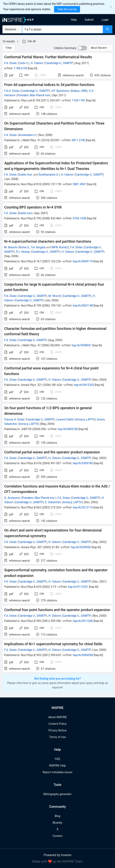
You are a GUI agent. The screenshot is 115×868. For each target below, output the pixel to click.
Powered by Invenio (57, 855)
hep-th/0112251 (78, 587)
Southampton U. (49, 175)
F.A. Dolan (10, 63)
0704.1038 (80, 218)
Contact (58, 836)
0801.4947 (80, 184)
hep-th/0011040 (83, 621)
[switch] (82, 48)
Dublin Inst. (26, 175)
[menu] (88, 20)
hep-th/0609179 (83, 261)
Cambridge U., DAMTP (59, 63)
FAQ (57, 759)
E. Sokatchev (53, 502)
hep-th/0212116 (83, 507)
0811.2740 (79, 140)
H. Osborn (37, 63)
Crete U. (23, 63)
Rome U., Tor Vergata (32, 247)
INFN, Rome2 (60, 247)
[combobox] (63, 29)
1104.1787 (79, 100)
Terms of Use (58, 737)
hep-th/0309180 (83, 463)
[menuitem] (74, 20)
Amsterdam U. (27, 135)
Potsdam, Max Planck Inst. (34, 95)
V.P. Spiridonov (60, 91)
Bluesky (57, 823)
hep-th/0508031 (82, 345)
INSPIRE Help (57, 766)
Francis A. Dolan (14, 419)
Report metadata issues (57, 772)
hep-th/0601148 (83, 306)
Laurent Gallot (65, 419)
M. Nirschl (55, 296)
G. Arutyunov (12, 498)
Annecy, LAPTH (85, 419)
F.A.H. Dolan (12, 91)
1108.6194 (20, 68)
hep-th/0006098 (83, 655)
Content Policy (57, 724)
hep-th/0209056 (81, 547)
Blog (57, 816)
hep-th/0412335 (84, 385)
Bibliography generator (57, 794)
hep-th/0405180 (68, 429)
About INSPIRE (57, 717)
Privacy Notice (57, 730)
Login (105, 20)
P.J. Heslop (23, 252)
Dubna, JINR (79, 91)
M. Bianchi (11, 247)
